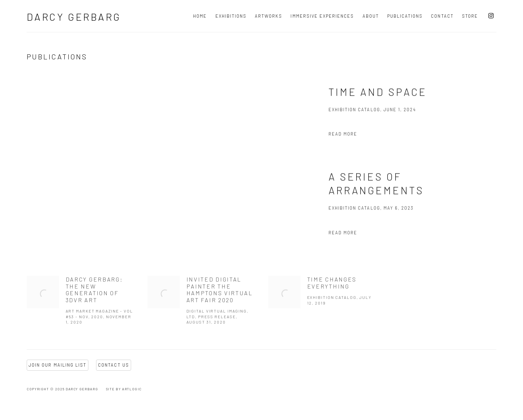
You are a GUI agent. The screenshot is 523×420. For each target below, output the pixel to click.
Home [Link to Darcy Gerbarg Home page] (200, 16)
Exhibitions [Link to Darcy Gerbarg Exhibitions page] (231, 16)
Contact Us (114, 365)
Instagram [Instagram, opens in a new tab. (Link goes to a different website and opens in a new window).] (491, 16)
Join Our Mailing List (58, 365)
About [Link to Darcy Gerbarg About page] (371, 16)
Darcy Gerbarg (74, 17)
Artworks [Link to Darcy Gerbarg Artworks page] (269, 16)
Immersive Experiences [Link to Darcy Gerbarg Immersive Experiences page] (322, 16)
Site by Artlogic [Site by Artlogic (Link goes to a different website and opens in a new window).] (124, 389)
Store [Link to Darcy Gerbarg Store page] (470, 16)
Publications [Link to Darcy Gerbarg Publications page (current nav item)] (405, 16)
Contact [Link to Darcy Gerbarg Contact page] (442, 16)
